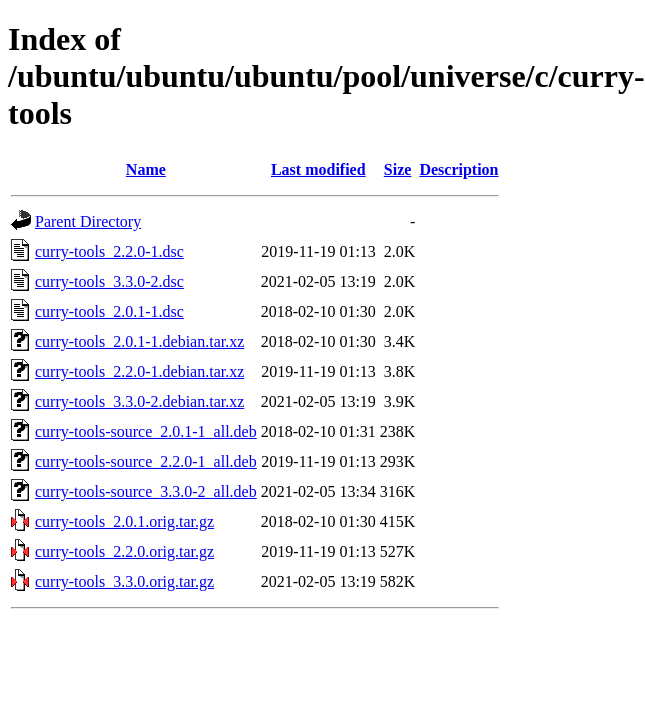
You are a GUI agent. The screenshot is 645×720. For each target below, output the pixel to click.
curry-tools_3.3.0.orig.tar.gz (124, 581)
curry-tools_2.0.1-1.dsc (109, 311)
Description (458, 169)
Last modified (318, 169)
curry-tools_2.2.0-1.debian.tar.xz (139, 371)
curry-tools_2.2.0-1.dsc (109, 251)
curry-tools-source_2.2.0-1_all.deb (146, 461)
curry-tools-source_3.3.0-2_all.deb (146, 491)
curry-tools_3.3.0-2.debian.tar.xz (139, 401)
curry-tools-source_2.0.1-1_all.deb (146, 431)
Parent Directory (88, 221)
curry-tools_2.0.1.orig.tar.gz (124, 521)
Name (146, 169)
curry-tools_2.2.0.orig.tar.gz (124, 551)
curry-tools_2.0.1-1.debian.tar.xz (139, 341)
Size (398, 169)
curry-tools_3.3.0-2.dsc (109, 281)
